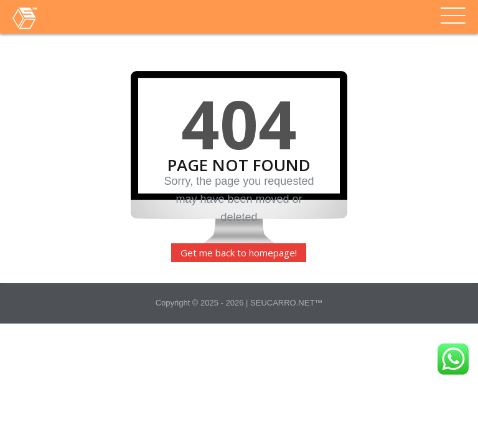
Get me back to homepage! (239, 253)
